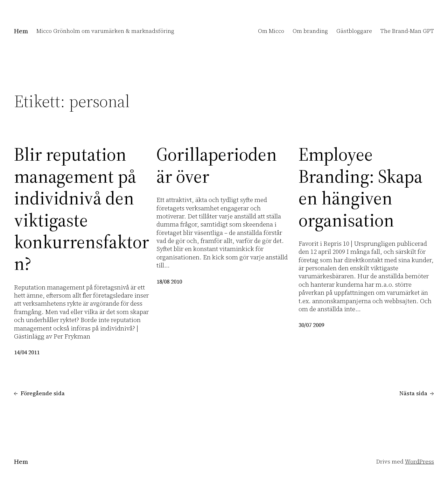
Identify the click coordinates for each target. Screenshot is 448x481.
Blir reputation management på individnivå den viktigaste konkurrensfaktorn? (82, 209)
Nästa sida (417, 393)
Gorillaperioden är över (217, 165)
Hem (21, 31)
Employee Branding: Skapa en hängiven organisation (360, 187)
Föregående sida (39, 393)
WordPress (419, 461)
